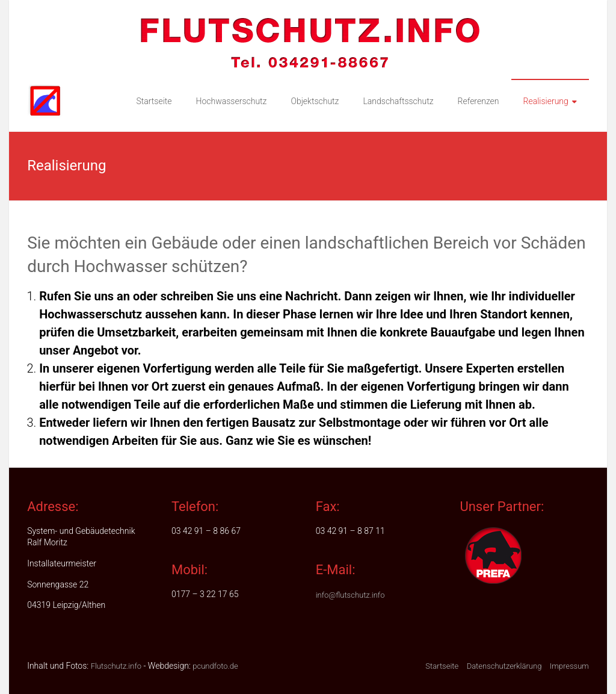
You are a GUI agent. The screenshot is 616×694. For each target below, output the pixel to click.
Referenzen (479, 101)
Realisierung (546, 101)
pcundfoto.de (215, 666)
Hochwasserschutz (232, 101)
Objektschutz (315, 101)
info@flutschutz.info (350, 595)
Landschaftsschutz (398, 101)
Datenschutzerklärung (504, 666)
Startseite (154, 101)
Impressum (569, 666)
